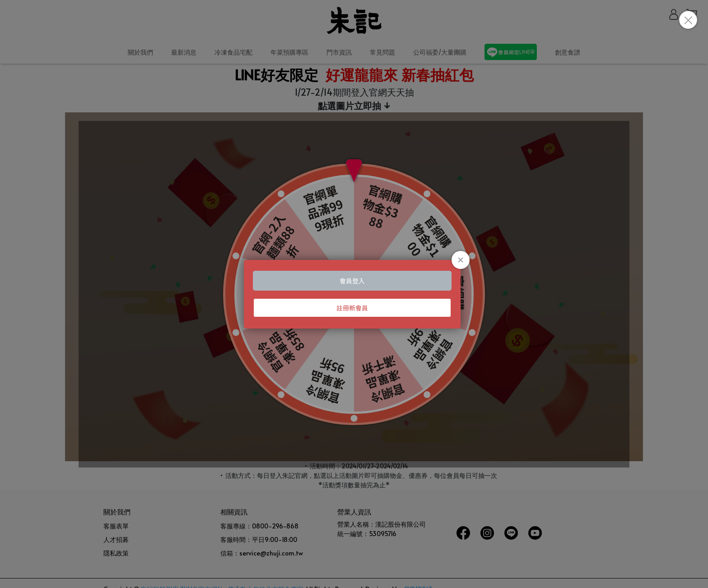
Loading (354, 294)
